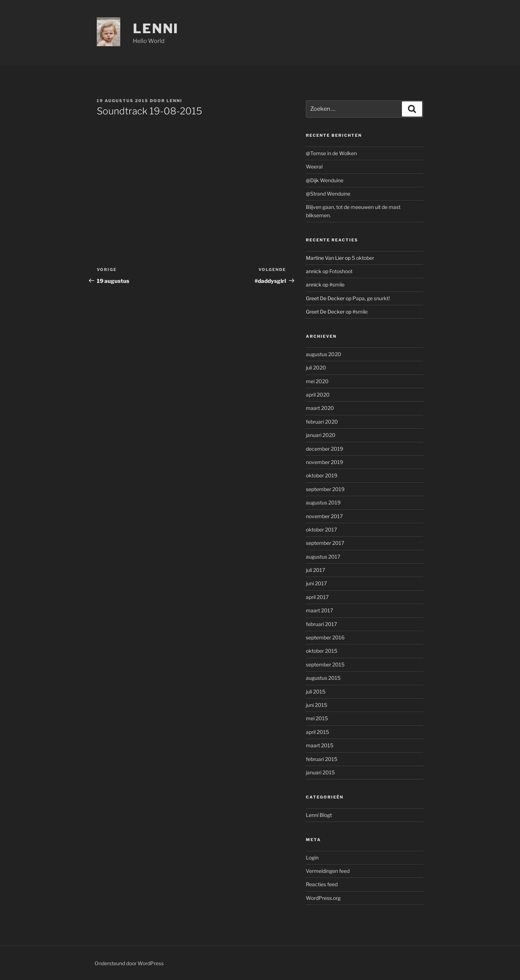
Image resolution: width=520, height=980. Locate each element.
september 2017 (325, 543)
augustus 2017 (323, 557)
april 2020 (318, 395)
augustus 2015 (323, 678)
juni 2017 (316, 583)
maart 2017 (319, 610)
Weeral (314, 167)
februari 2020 (322, 422)
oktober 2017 (321, 530)
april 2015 (317, 732)
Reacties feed (322, 884)
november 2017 (324, 516)
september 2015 (325, 664)
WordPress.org (323, 898)
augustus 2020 (324, 354)
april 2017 (317, 597)
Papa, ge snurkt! (371, 298)
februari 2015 (322, 759)
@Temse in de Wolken (331, 153)
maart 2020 (320, 408)
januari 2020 (321, 435)
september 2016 (325, 637)
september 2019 (325, 489)
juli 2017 (315, 570)
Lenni (156, 29)
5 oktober (363, 258)
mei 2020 (317, 381)
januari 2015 (320, 772)
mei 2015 (317, 718)
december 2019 (324, 449)
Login (312, 857)
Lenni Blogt (319, 815)
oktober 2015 (322, 651)
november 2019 (324, 462)
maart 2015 (320, 745)
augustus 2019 (323, 502)
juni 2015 (317, 705)
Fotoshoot (341, 271)
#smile (337, 285)
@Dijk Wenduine (325, 180)
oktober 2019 (322, 475)
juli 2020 (316, 367)
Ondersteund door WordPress (129, 963)
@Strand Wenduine (328, 194)
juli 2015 (316, 692)
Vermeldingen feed (328, 871)
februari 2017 (321, 624)
